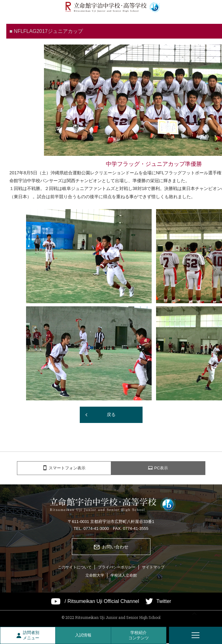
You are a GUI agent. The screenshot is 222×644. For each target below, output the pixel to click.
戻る (111, 414)
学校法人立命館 (124, 576)
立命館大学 (95, 576)
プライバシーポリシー (117, 567)
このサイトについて (75, 567)
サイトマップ (153, 567)
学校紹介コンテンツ (139, 635)
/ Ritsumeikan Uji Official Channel (102, 602)
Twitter (164, 602)
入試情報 (83, 635)
